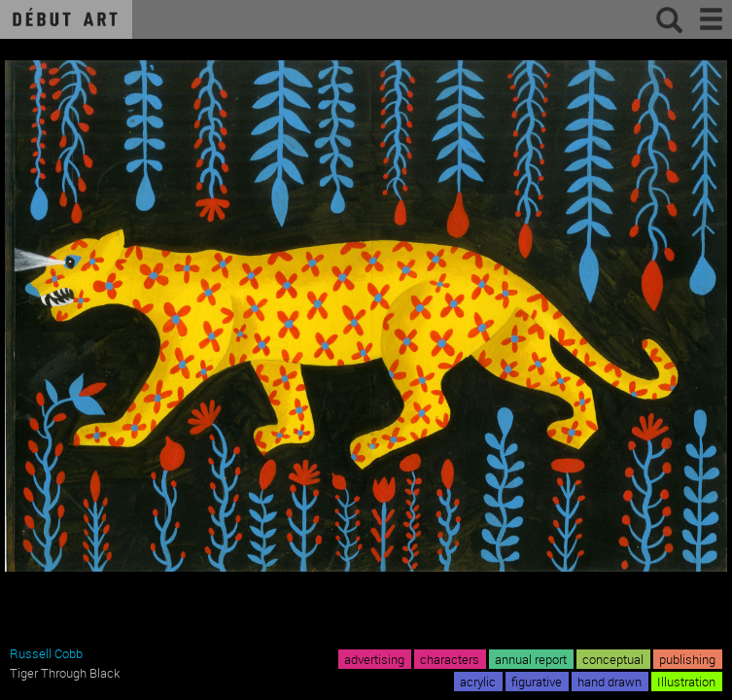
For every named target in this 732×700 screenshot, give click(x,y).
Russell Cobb (46, 653)
